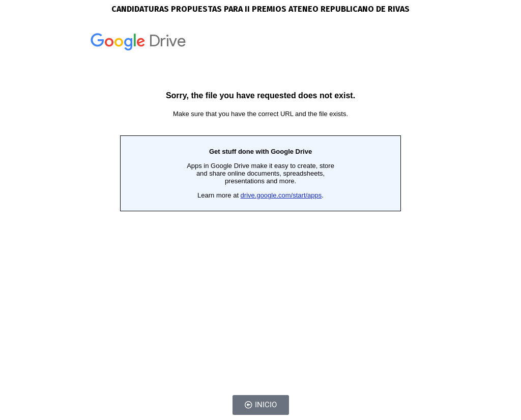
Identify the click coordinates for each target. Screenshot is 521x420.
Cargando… (260, 202)
